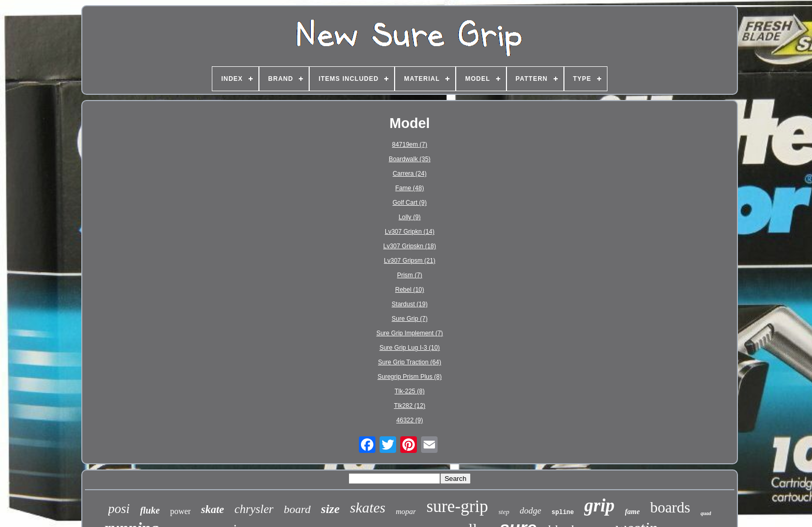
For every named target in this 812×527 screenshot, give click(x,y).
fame (633, 512)
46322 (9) (409, 420)
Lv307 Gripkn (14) (410, 232)
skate (212, 509)
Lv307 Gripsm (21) (409, 261)
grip (599, 505)
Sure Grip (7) (409, 319)
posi (119, 509)
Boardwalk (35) (410, 159)
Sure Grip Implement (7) (410, 333)
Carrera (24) (409, 174)
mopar (406, 511)
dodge (531, 511)
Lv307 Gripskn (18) (410, 246)
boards (670, 507)
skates (368, 508)
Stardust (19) (409, 304)
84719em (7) (410, 145)
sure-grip (457, 506)
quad (706, 513)
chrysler (254, 509)
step (504, 512)
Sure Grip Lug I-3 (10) (410, 348)
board (297, 509)
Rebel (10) (410, 290)
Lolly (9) (410, 217)
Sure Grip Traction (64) (410, 362)
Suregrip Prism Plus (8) (410, 377)
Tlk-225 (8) (410, 391)
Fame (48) (409, 188)
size (330, 509)
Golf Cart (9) (410, 203)
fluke (150, 510)
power (180, 511)
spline (563, 512)
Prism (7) (410, 275)
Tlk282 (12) (410, 406)
